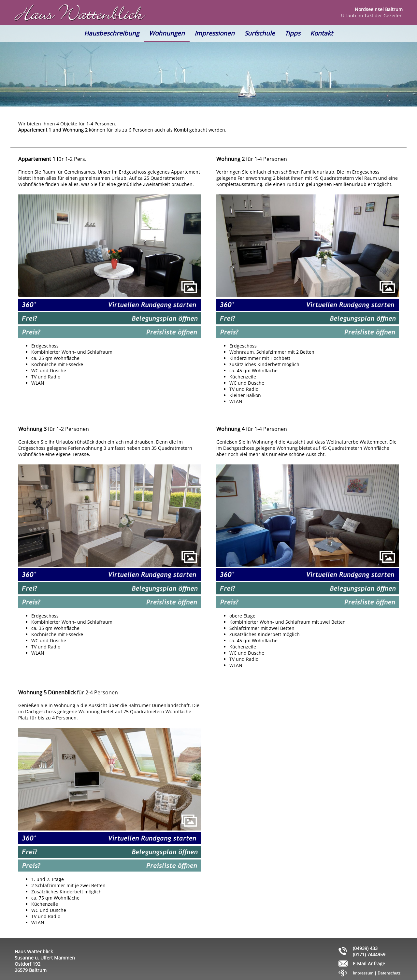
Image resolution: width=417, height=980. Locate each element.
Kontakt (322, 33)
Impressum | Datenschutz (377, 973)
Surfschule (260, 33)
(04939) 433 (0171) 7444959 (369, 951)
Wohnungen (167, 33)
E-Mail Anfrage (369, 964)
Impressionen (215, 33)
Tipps (293, 33)
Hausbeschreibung (112, 33)
